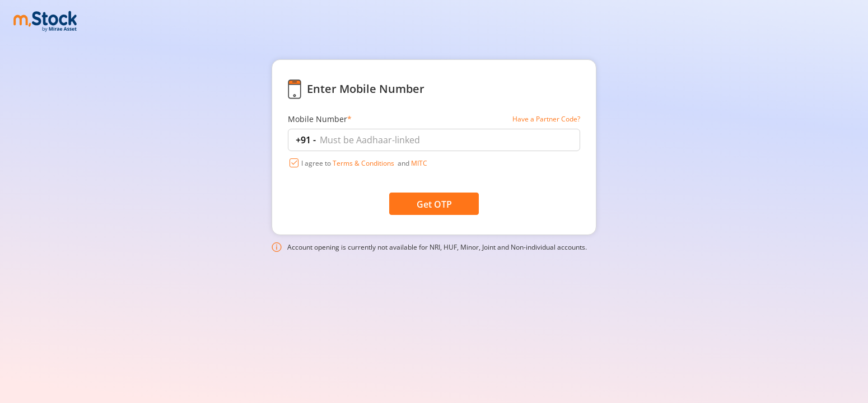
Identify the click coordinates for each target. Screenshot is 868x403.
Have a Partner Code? (546, 119)
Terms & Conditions (363, 163)
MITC (419, 163)
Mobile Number (320, 119)
